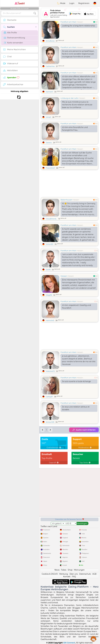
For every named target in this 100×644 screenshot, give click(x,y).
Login (72, 3)
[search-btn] (35, 13)
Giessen (64, 276)
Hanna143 (50, 320)
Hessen (80, 22)
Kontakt (67, 577)
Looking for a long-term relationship (78, 26)
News (57, 570)
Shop (70, 570)
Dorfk (48, 270)
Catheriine (50, 66)
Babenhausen (66, 200)
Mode (61, 3)
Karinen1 (49, 92)
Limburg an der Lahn (70, 98)
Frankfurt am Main (68, 22)
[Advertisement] (70, 14)
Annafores (50, 41)
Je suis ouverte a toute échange (76, 381)
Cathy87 (49, 397)
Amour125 (50, 422)
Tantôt (20, 3)
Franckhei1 (50, 168)
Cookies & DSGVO (50, 574)
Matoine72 (50, 371)
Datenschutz (85, 574)
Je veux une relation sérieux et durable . (76, 408)
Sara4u (49, 142)
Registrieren (84, 3)
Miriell (48, 117)
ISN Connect (69, 643)
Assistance (93, 639)
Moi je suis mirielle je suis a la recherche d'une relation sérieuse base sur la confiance (77, 105)
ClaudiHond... (51, 219)
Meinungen (79, 570)
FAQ (74, 577)
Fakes (64, 570)
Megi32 (49, 295)
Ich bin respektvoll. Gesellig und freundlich (76, 307)
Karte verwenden (13, 43)
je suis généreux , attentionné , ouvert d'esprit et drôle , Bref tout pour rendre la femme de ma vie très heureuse (79, 360)
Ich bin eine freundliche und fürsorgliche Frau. (75, 129)
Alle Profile (10, 33)
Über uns (74, 574)
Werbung (64, 574)
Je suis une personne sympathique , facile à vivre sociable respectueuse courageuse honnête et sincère (78, 54)
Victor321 (50, 244)
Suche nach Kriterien (84, 430)
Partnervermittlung (14, 38)
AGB (94, 574)
